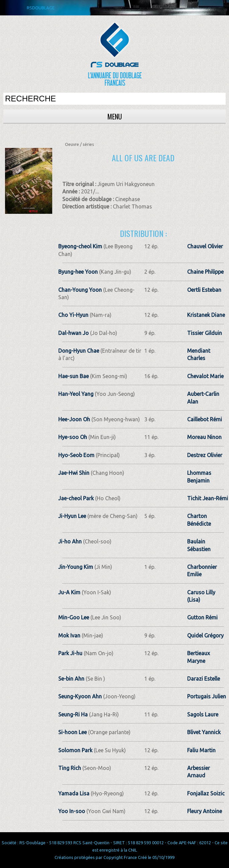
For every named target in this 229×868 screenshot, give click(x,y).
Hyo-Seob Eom (76, 455)
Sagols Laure (203, 714)
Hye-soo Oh (73, 437)
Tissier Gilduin (205, 333)
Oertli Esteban (204, 290)
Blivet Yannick (204, 732)
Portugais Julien (207, 696)
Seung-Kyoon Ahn (80, 696)
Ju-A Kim (69, 592)
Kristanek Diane (206, 315)
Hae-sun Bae (73, 376)
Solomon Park (75, 750)
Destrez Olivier (205, 455)
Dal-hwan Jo (73, 333)
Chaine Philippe (205, 272)
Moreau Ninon (204, 437)
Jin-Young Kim (76, 567)
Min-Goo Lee (74, 617)
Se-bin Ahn (71, 679)
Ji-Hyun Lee (72, 516)
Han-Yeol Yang (76, 394)
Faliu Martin (201, 750)
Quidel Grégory (205, 635)
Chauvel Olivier (205, 246)
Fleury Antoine (205, 811)
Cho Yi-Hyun (73, 315)
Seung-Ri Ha (73, 714)
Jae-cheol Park (76, 498)
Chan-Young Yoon (80, 290)
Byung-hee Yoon (78, 272)
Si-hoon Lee (72, 732)
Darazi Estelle (204, 679)
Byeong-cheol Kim (80, 246)
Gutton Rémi (202, 617)
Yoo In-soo (72, 811)
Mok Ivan (69, 635)
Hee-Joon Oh (74, 419)
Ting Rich (70, 768)
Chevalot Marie (205, 376)
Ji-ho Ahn (70, 541)
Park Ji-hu (70, 653)
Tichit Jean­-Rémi (208, 498)
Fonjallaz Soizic (206, 793)
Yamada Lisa (74, 793)
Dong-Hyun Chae (79, 351)
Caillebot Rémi (205, 419)
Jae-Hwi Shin (74, 473)
